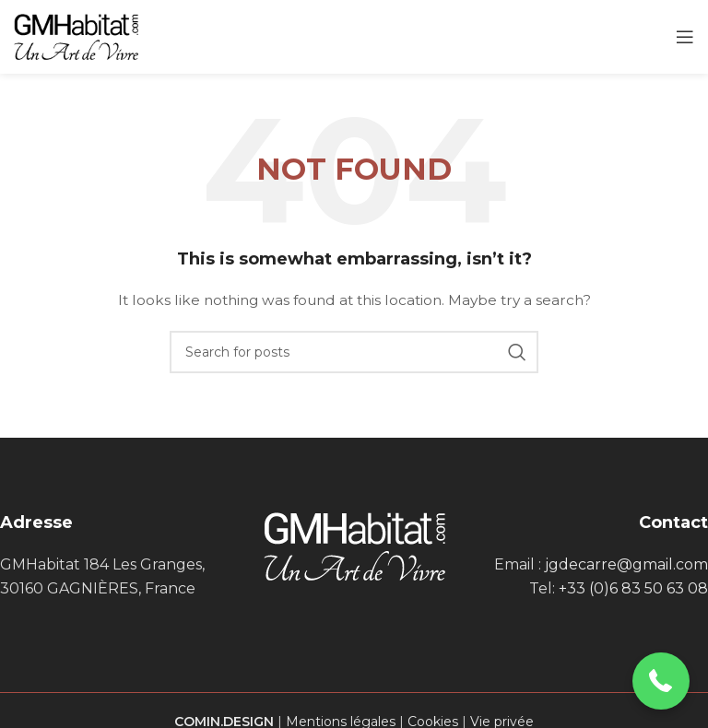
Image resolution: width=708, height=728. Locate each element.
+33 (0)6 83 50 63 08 (633, 588)
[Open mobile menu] (685, 37)
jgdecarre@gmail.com (626, 564)
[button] (661, 681)
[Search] (354, 352)
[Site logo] (76, 36)
